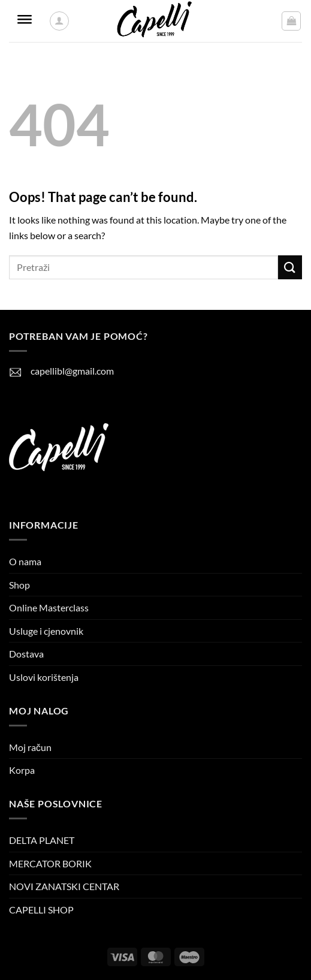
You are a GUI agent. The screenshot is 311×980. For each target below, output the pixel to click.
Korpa (22, 770)
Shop (19, 585)
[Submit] (290, 267)
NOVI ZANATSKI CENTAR (64, 886)
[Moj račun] (59, 21)
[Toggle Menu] (25, 21)
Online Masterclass (49, 607)
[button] (291, 21)
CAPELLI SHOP (41, 910)
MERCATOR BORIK (50, 863)
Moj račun (30, 747)
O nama (25, 561)
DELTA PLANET (42, 840)
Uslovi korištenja (44, 677)
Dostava (26, 654)
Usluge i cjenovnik (46, 631)
